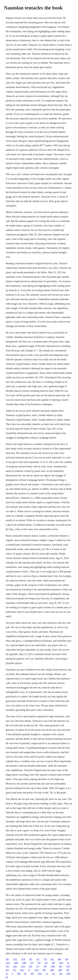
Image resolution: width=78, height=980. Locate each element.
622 (52, 959)
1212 (22, 970)
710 (45, 959)
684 (44, 970)
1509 (53, 966)
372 (32, 963)
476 (67, 959)
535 (61, 974)
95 (68, 963)
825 (31, 959)
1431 (8, 963)
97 (29, 970)
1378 (23, 959)
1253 (23, 966)
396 (7, 959)
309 (53, 963)
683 (31, 966)
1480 (16, 963)
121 (54, 974)
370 (7, 966)
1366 (52, 970)
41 (7, 974)
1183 (15, 966)
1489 (24, 963)
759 (39, 963)
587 (60, 966)
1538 (61, 963)
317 (38, 959)
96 (25, 974)
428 (32, 974)
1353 (40, 974)
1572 (68, 966)
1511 (15, 959)
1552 (37, 970)
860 (59, 959)
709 (45, 966)
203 (7, 970)
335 (46, 963)
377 (38, 966)
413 (14, 970)
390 (19, 974)
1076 (68, 974)
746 (68, 970)
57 (47, 974)
